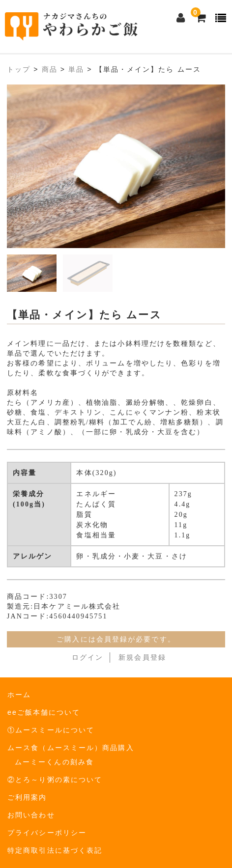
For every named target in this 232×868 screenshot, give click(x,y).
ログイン (87, 658)
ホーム (19, 695)
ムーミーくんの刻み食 (54, 762)
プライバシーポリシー (47, 833)
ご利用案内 (27, 797)
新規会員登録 (142, 658)
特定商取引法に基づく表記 (55, 850)
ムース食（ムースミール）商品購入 (71, 748)
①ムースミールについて (51, 730)
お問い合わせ (31, 815)
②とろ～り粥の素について (55, 780)
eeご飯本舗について (44, 712)
